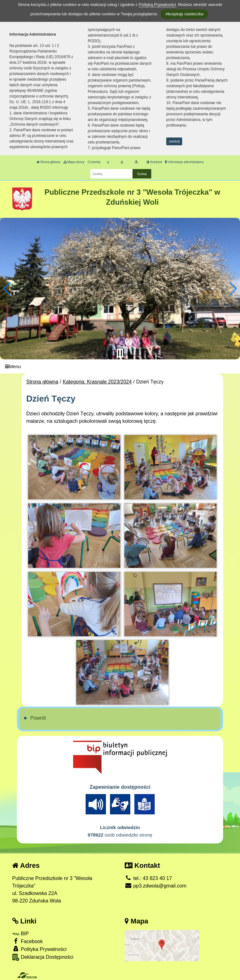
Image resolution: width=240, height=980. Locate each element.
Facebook (27, 941)
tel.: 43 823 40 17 (148, 878)
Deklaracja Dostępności (43, 957)
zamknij (174, 141)
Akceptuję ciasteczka (184, 14)
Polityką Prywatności (157, 5)
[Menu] (120, 366)
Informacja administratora (184, 162)
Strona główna (48, 162)
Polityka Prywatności (39, 949)
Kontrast (154, 162)
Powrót (38, 718)
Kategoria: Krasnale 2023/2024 (97, 382)
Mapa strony (74, 162)
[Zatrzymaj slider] (120, 353)
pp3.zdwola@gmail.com (156, 886)
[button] (7, 289)
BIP (20, 934)
